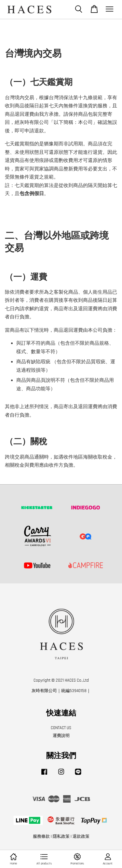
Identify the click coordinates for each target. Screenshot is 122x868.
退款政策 (81, 836)
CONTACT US (61, 728)
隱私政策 (61, 836)
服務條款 (41, 836)
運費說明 (61, 736)
